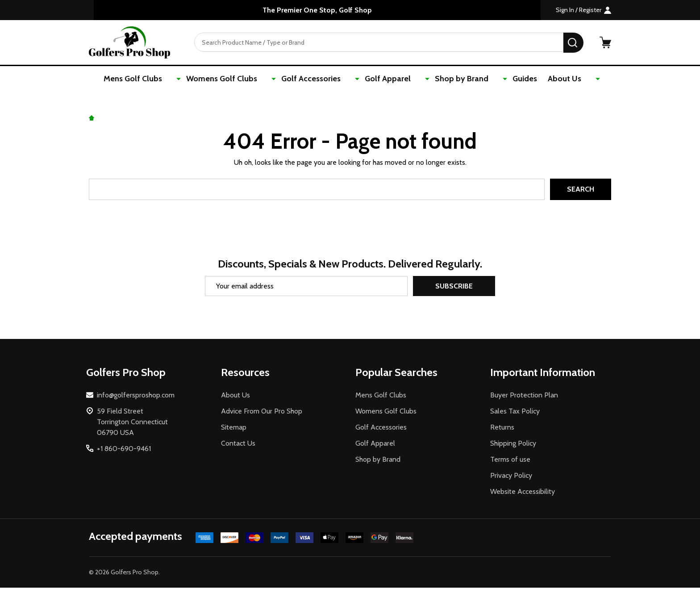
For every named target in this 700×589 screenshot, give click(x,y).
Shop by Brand (453, 79)
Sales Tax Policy (515, 412)
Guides (506, 79)
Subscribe (454, 287)
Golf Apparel (389, 79)
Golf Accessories (322, 79)
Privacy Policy (511, 477)
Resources (245, 374)
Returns (502, 428)
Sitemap (234, 428)
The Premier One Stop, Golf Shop (317, 10)
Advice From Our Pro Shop (262, 412)
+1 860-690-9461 (124, 450)
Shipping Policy (513, 445)
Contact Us (238, 445)
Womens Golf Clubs (242, 79)
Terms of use (510, 461)
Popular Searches (396, 374)
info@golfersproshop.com (136, 396)
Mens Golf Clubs (163, 79)
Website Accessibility (523, 493)
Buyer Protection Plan (524, 396)
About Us (548, 79)
